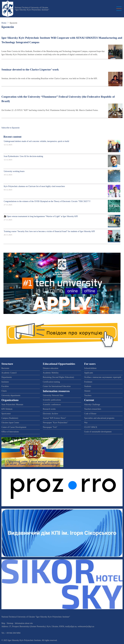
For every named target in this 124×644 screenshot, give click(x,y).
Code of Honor (90, 414)
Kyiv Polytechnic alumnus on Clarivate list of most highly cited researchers (34, 186)
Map (3, 623)
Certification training (51, 382)
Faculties (5, 386)
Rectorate (5, 368)
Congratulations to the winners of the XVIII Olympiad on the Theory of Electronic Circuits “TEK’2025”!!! (47, 201)
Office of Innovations (10, 432)
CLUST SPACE (91, 427)
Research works (49, 409)
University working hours (14, 171)
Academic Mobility (51, 373)
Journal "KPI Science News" (54, 418)
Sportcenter (6, 414)
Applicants (89, 373)
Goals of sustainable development (98, 432)
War (86, 423)
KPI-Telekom (7, 409)
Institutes (5, 382)
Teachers (88, 395)
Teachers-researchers (93, 409)
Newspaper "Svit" (50, 427)
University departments (11, 395)
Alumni (87, 391)
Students (88, 386)
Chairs (4, 391)
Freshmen (88, 382)
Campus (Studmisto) (10, 418)
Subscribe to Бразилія (10, 128)
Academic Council (9, 373)
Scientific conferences (52, 405)
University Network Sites (53, 395)
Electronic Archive (50, 414)
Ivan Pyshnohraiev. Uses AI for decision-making (23, 156)
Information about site (24, 623)
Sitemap (10, 623)
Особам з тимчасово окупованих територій (103, 377)
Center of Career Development (14, 427)
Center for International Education (57, 386)
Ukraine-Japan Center (10, 423)
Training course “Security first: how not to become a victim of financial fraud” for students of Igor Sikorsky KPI (49, 231)
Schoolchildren (90, 368)
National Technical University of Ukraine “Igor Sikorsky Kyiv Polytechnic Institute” (32, 9)
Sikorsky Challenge (92, 405)
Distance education (51, 368)
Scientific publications (52, 400)
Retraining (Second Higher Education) (58, 377)
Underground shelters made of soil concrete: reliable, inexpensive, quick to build (36, 141)
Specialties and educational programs (99, 418)
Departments (7, 377)
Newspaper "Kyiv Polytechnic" (56, 423)
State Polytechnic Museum (12, 405)
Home (4, 23)
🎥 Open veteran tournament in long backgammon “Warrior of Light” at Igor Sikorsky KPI (41, 216)
